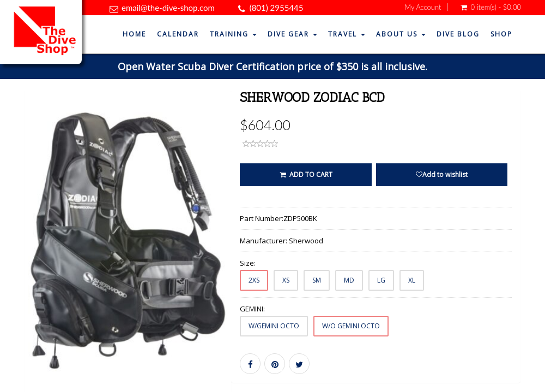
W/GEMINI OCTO (274, 326)
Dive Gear (292, 34)
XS (286, 280)
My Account (423, 7)
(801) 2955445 (277, 8)
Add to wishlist (442, 174)
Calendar (178, 34)
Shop (501, 34)
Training (233, 34)
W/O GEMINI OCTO (351, 326)
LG (381, 280)
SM (317, 280)
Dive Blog (458, 34)
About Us (401, 34)
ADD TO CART (305, 174)
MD (349, 280)
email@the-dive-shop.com (168, 8)
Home (134, 34)
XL (412, 280)
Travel (347, 34)
